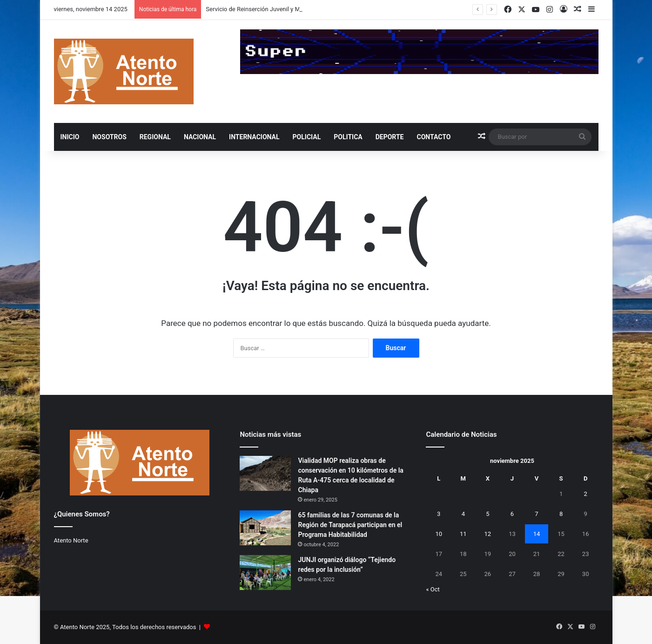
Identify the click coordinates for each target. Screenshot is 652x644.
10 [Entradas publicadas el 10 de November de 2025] (439, 534)
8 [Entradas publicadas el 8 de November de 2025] (561, 514)
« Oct (433, 589)
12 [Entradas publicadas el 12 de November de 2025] (488, 534)
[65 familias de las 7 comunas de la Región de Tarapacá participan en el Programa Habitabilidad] (265, 528)
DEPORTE (390, 137)
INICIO (70, 137)
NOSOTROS (109, 137)
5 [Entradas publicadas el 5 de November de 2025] (487, 514)
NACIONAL (200, 137)
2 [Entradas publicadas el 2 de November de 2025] (585, 494)
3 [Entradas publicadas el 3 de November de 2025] (439, 514)
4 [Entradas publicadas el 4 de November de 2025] (463, 514)
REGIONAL (155, 137)
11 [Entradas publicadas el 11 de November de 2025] (463, 534)
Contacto (434, 137)
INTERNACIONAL (254, 137)
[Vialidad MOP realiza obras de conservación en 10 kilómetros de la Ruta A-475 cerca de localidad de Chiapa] (265, 473)
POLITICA (348, 137)
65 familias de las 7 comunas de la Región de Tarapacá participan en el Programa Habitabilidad (350, 525)
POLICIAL (307, 137)
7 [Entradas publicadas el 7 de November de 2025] (536, 514)
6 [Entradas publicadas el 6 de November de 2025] (512, 514)
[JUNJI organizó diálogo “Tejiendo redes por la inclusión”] (265, 573)
